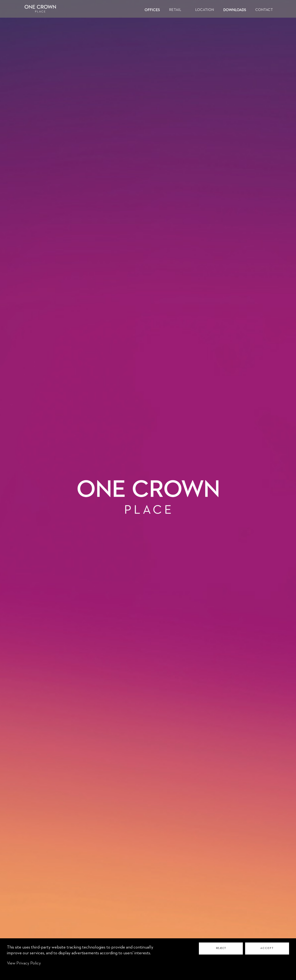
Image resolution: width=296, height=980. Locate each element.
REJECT (221, 948)
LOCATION (205, 10)
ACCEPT (267, 948)
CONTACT (264, 10)
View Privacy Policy (24, 963)
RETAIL (175, 10)
